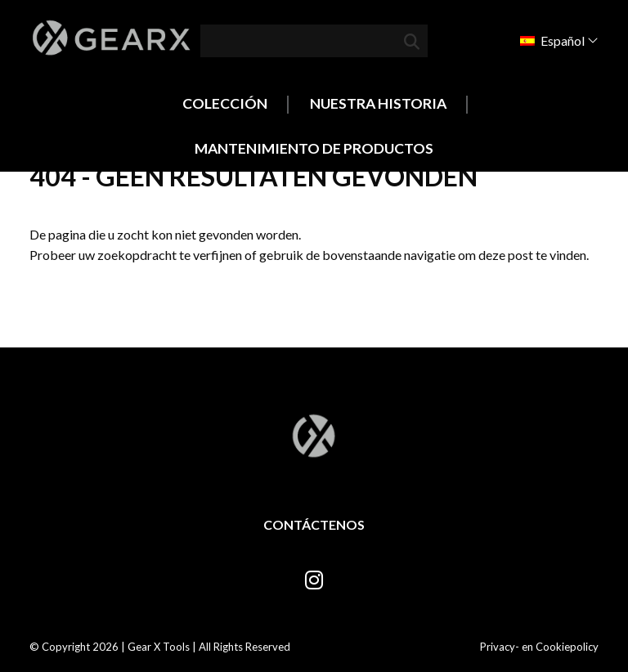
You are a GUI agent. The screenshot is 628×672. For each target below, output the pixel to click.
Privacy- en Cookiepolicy (539, 647)
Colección (225, 103)
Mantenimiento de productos (314, 148)
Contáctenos (314, 524)
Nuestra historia (378, 103)
